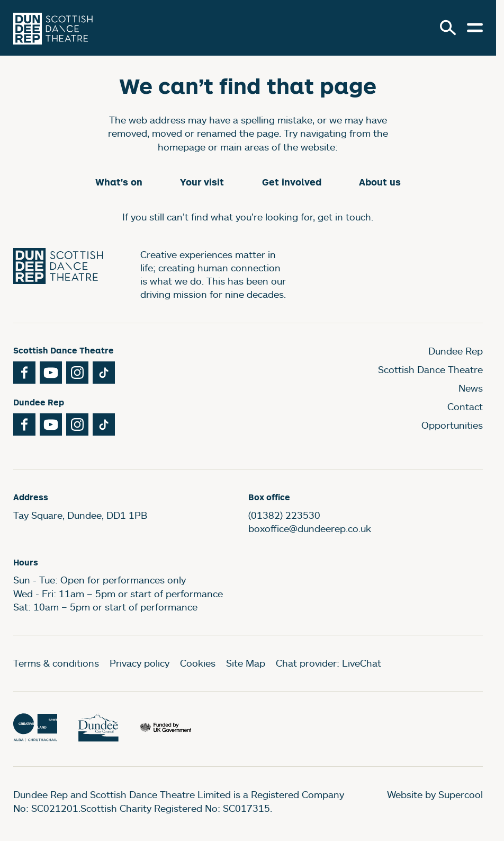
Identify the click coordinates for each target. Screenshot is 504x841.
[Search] (448, 28)
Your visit (202, 182)
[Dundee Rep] (53, 28)
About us (380, 182)
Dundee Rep (456, 351)
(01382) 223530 (284, 515)
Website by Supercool (435, 794)
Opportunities (452, 425)
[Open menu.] (475, 28)
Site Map (246, 663)
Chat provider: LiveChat (328, 663)
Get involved (292, 182)
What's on (119, 182)
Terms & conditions (56, 663)
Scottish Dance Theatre (430, 369)
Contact (465, 406)
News (471, 388)
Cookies (198, 663)
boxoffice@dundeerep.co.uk (310, 528)
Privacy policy (139, 663)
